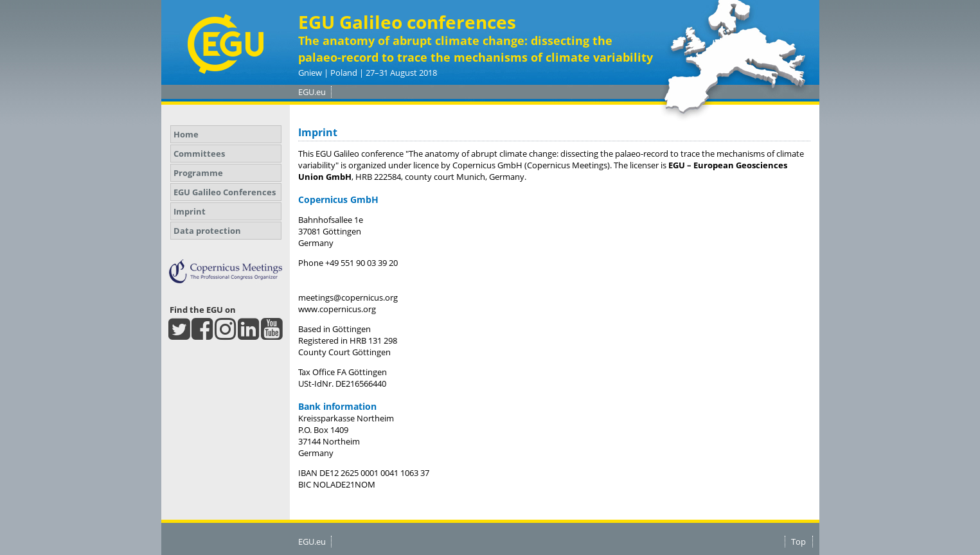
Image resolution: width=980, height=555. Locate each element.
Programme (198, 173)
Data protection (207, 231)
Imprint (190, 211)
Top (798, 542)
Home (186, 134)
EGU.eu (312, 92)
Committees (199, 154)
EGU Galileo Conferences (225, 192)
